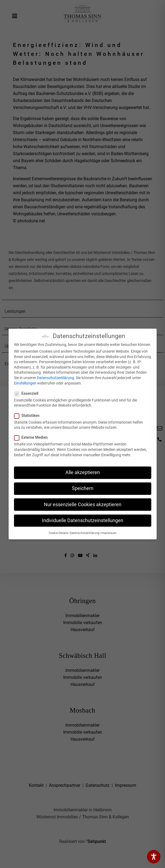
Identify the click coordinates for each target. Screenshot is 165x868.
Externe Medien (33, 437)
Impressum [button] (109, 533)
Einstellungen (25, 383)
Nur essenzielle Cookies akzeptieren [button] (83, 505)
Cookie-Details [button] (58, 533)
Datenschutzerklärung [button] (85, 533)
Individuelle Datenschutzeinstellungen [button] (83, 520)
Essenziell (28, 393)
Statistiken (29, 416)
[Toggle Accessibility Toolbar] (154, 857)
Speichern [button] (83, 488)
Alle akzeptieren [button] (83, 472)
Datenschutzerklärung (55, 378)
